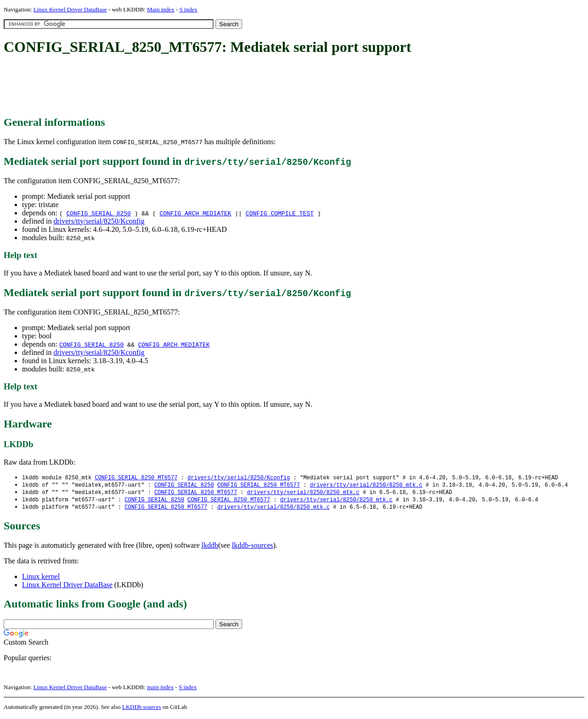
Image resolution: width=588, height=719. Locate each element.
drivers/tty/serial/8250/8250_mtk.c (366, 486)
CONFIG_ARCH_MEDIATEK (195, 213)
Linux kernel (41, 579)
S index (188, 9)
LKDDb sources (142, 709)
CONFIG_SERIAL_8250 (98, 213)
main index (160, 689)
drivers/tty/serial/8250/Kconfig (99, 221)
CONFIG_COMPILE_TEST (280, 213)
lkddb (210, 548)
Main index (161, 9)
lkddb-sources (253, 548)
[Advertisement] (171, 86)
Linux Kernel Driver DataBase (70, 9)
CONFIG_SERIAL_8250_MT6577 (136, 478)
